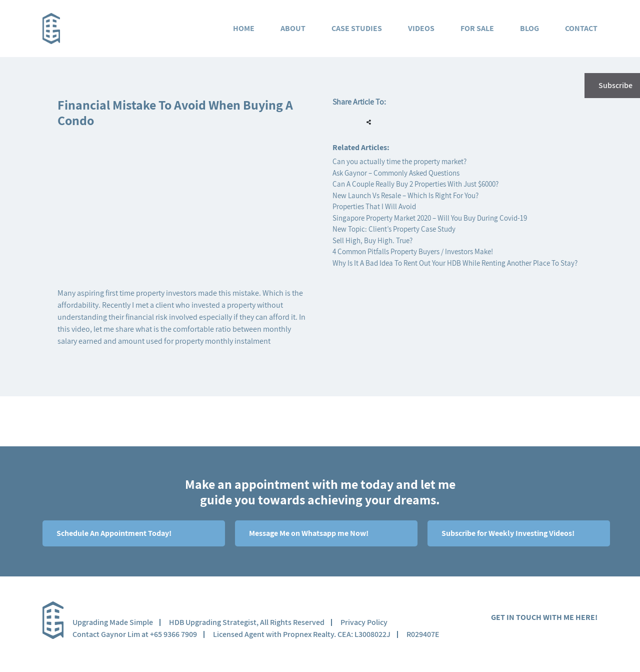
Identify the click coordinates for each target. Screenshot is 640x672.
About (293, 28)
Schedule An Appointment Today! (113, 533)
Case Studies (357, 28)
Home (244, 28)
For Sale (477, 28)
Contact (581, 28)
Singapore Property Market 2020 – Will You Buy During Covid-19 (430, 218)
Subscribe (612, 86)
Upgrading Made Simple (113, 622)
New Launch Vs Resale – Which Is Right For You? (405, 195)
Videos (421, 28)
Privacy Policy (364, 622)
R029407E (423, 634)
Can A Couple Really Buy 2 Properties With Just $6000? (415, 184)
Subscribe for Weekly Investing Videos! (507, 533)
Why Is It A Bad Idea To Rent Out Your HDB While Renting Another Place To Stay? (455, 263)
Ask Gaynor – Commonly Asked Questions (396, 173)
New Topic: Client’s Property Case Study (394, 229)
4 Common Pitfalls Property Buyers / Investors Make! (413, 251)
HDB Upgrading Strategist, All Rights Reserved (247, 622)
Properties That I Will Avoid (374, 206)
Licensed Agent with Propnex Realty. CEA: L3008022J (302, 634)
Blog (529, 28)
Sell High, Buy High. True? (372, 240)
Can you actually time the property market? (399, 161)
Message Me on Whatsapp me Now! (308, 533)
